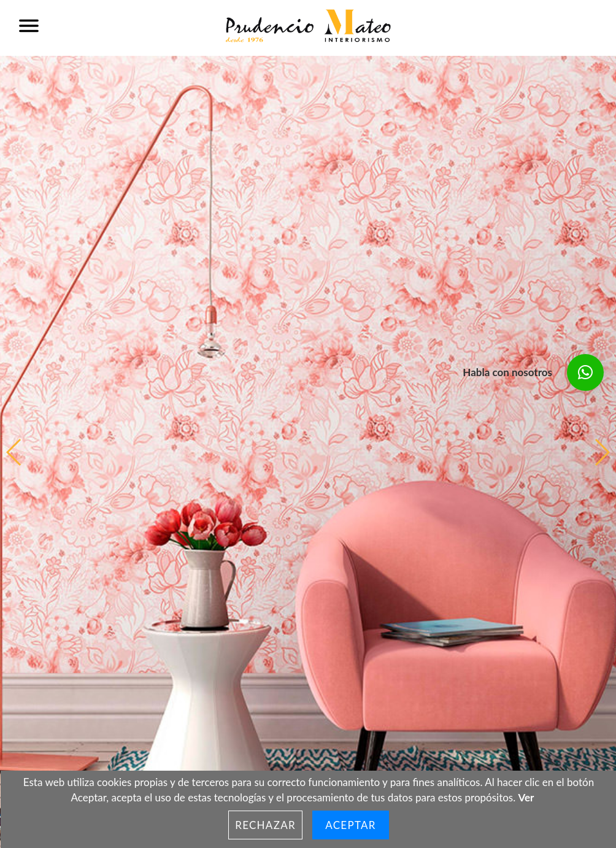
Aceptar (351, 825)
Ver (526, 797)
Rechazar (265, 825)
